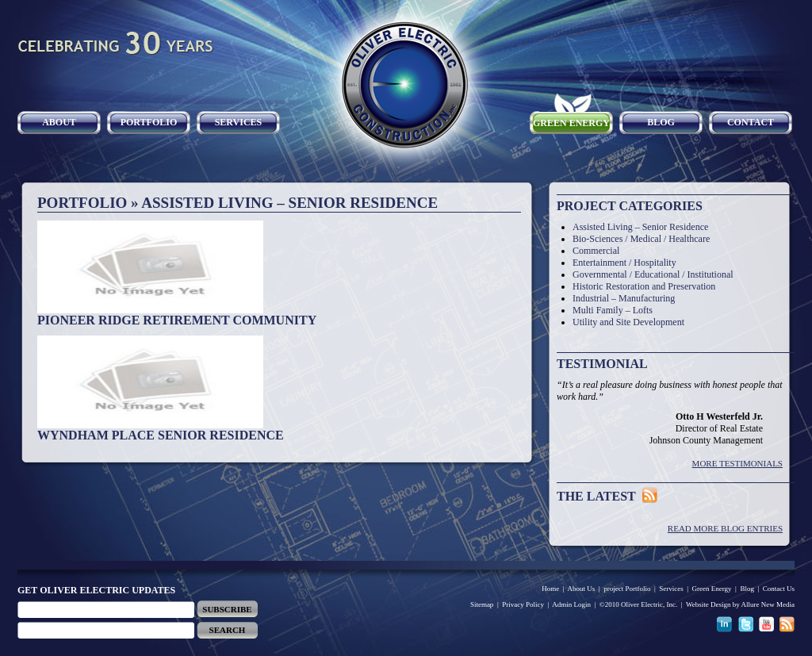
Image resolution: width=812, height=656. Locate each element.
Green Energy (571, 123)
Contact (751, 122)
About (59, 122)
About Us (582, 589)
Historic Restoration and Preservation (644, 286)
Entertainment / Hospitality (624, 263)
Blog (661, 122)
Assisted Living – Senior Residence (640, 227)
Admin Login (571, 604)
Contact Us (779, 589)
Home (550, 589)
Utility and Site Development (628, 322)
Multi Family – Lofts (613, 310)
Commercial (596, 251)
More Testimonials (737, 463)
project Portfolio (627, 589)
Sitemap (482, 604)
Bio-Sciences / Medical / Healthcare (641, 239)
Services (239, 122)
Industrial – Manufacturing (624, 298)
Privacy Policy (523, 604)
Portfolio (149, 122)
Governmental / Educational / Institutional (653, 274)
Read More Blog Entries (725, 528)
